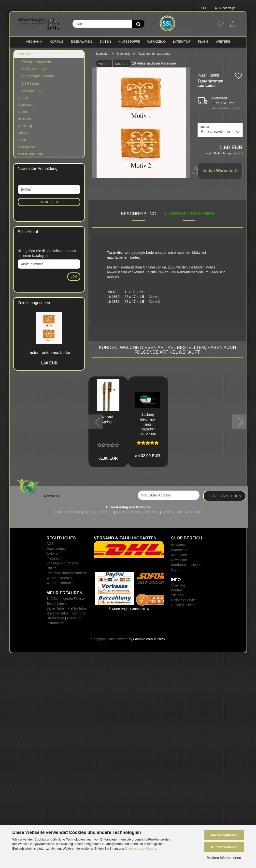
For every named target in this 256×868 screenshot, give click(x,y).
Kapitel (60, 512)
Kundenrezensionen (189, 214)
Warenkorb (179, 550)
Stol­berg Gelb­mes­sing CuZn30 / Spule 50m (148, 424)
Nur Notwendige (224, 847)
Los (74, 277)
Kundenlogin (225, 8)
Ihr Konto (178, 545)
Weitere (223, 42)
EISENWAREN (81, 42)
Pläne (22, 140)
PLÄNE (203, 42)
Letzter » (122, 64)
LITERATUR (182, 42)
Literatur (24, 133)
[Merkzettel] (221, 25)
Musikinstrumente (30, 154)
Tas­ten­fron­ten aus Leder (49, 353)
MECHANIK (34, 42)
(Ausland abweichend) (226, 108)
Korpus (23, 98)
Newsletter (179, 560)
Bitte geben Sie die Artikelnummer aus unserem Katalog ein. (47, 253)
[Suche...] (138, 24)
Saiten (22, 112)
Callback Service (184, 600)
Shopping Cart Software (109, 639)
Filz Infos (78, 613)
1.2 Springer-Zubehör (38, 76)
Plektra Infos (77, 608)
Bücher (167, 512)
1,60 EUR (49, 363)
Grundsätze (55, 618)
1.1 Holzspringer (34, 69)
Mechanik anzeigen (36, 61)
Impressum (55, 558)
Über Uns (178, 585)
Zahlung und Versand (63, 563)
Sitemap (177, 595)
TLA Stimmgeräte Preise (65, 599)
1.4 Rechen (30, 83)
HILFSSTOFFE (129, 42)
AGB (50, 544)
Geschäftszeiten (183, 605)
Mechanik (25, 54)
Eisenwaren (26, 105)
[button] (233, 25)
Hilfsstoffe (25, 119)
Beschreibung (139, 214)
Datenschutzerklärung (141, 848)
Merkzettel (179, 555)
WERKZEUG (157, 42)
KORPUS (57, 42)
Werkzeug (25, 126)
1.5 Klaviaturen (33, 91)
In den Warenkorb (218, 170)
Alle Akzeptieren (224, 835)
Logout (176, 570)
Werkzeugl (152, 512)
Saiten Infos (56, 608)
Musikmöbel (26, 147)
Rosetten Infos (57, 613)
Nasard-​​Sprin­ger (108, 419)
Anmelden (49, 202)
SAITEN (105, 42)
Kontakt (177, 590)
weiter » (104, 64)
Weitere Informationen (224, 858)
